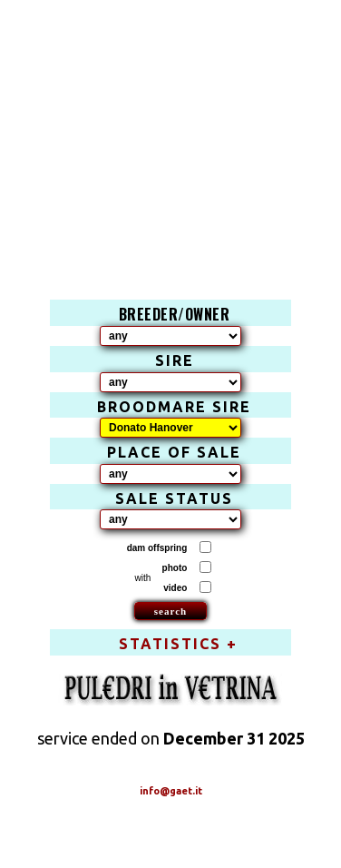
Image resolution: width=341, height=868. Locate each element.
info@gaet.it (171, 791)
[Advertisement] (171, 132)
